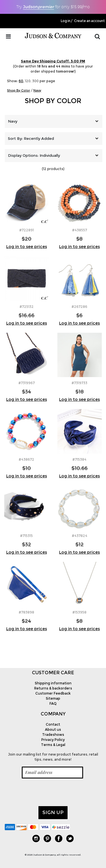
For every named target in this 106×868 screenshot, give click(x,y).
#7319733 (79, 383)
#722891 (27, 230)
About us (53, 729)
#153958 (79, 612)
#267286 (79, 307)
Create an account (89, 21)
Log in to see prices (27, 247)
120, (28, 81)
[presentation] (47, 792)
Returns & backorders (53, 688)
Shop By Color (53, 101)
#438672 (26, 459)
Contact (53, 724)
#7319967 (27, 383)
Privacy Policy (53, 740)
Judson (38, 7)
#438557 (80, 230)
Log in (66, 21)
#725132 (27, 307)
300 (35, 81)
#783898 (26, 612)
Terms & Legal (53, 745)
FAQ (53, 703)
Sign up (53, 812)
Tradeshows (53, 735)
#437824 (80, 536)
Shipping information (53, 683)
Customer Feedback (53, 693)
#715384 (79, 459)
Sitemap (53, 698)
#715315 (26, 536)
